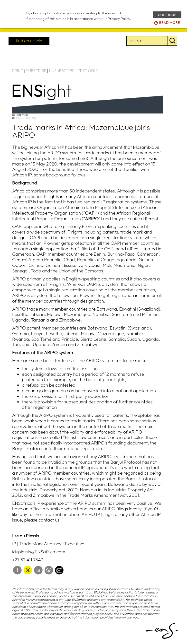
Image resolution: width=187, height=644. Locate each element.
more (169, 23)
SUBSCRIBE (36, 71)
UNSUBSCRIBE (62, 71)
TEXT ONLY (88, 71)
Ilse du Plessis (26, 118)
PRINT (18, 71)
